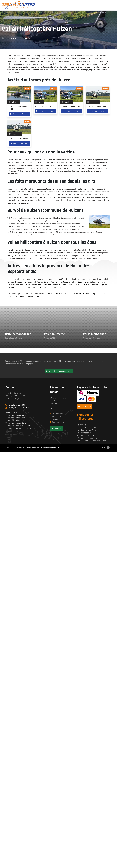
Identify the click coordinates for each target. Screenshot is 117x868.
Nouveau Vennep (89, 294)
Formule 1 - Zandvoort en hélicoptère (20, 428)
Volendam (20, 296)
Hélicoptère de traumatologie (89, 438)
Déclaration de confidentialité (50, 448)
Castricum (85, 285)
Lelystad (37, 282)
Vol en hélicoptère (14, 38)
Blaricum (57, 285)
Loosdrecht (58, 294)
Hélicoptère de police (85, 435)
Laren (50, 294)
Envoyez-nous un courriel (19, 408)
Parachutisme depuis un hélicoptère (91, 441)
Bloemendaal (67, 285)
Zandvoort (38, 296)
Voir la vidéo (85, 407)
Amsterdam (47, 285)
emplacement (56, 417)
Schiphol (11, 296)
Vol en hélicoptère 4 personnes (18, 418)
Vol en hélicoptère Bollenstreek (18, 426)
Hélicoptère (81, 425)
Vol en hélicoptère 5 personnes (18, 420)
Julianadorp (56, 288)
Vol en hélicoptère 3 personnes (18, 415)
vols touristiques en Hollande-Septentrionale (72, 282)
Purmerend (101, 294)
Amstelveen (36, 285)
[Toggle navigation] (113, 6)
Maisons (47, 288)
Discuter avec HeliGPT (18, 405)
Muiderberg (68, 294)
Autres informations (32, 448)
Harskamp (28, 282)
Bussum (77, 285)
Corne (39, 288)
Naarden (78, 294)
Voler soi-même (12, 431)
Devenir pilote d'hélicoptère (88, 428)
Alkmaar (27, 285)
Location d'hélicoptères (86, 430)
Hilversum (18, 282)
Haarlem (23, 288)
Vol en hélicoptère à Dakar (16, 423)
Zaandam (29, 296)
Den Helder (95, 285)
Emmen (47, 282)
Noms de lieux (11, 412)
